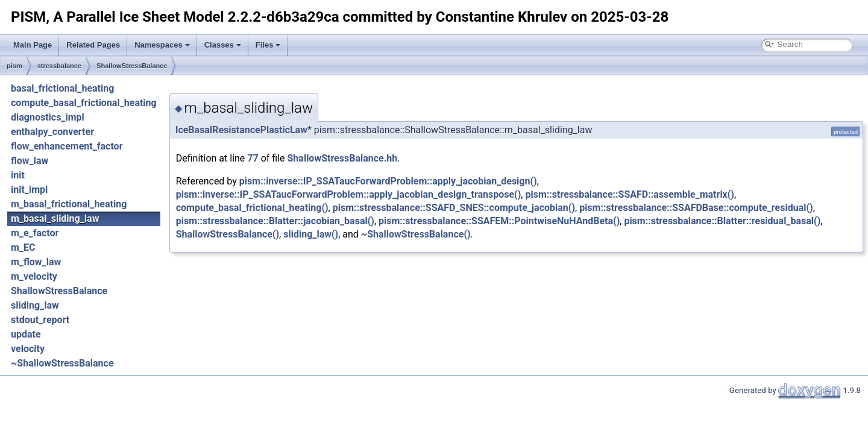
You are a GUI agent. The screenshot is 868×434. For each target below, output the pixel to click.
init (18, 175)
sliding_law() (311, 234)
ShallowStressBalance (132, 66)
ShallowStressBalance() (228, 234)
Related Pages (93, 45)
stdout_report (40, 320)
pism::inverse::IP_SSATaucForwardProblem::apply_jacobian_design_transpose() (349, 194)
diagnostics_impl (48, 117)
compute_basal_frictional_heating (84, 103)
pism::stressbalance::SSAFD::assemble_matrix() (630, 194)
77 (253, 158)
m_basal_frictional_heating (69, 204)
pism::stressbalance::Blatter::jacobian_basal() (275, 221)
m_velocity (34, 276)
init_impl (29, 190)
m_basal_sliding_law (55, 219)
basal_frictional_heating (62, 88)
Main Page (33, 45)
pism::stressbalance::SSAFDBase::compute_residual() (696, 208)
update (26, 334)
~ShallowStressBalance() (416, 234)
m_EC (23, 247)
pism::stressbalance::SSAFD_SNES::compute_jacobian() (454, 208)
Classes (223, 45)
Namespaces (162, 45)
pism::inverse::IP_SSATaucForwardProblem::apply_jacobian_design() (388, 181)
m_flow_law (36, 262)
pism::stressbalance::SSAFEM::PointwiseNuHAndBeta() (499, 221)
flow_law (30, 161)
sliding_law (35, 305)
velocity (28, 349)
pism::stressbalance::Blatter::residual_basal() (722, 221)
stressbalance (59, 66)
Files (268, 45)
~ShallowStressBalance (62, 363)
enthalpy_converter (52, 132)
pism (14, 66)
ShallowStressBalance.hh (343, 158)
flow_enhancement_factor (67, 146)
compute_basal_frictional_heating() (252, 208)
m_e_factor (35, 233)
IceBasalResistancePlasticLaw (241, 130)
